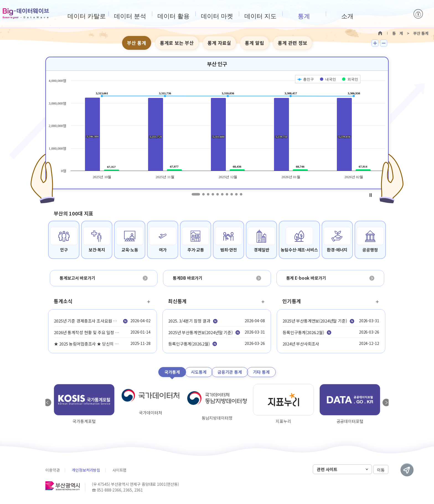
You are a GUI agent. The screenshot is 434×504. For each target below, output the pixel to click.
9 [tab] (237, 194)
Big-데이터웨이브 (26, 14)
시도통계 (199, 372)
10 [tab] (241, 194)
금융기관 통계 (230, 372)
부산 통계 (137, 43)
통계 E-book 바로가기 (306, 278)
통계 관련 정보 (293, 43)
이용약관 (52, 470)
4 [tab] (213, 194)
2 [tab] (204, 194)
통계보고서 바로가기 (77, 278)
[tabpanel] (217, 123)
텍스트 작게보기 (384, 43)
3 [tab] (208, 194)
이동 (381, 470)
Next (386, 402)
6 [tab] (222, 194)
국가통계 (172, 372)
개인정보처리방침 (86, 470)
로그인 (418, 14)
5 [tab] (218, 194)
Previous (48, 402)
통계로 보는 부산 (177, 43)
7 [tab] (227, 194)
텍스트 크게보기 (375, 43)
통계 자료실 (219, 43)
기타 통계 (261, 372)
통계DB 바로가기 (188, 278)
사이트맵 (119, 470)
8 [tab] (232, 194)
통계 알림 (255, 43)
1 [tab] (196, 194)
